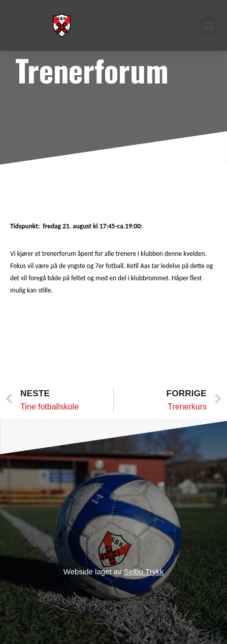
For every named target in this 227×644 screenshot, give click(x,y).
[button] (208, 25)
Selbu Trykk (144, 572)
